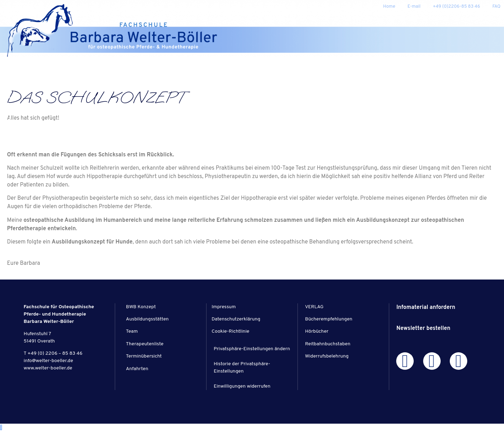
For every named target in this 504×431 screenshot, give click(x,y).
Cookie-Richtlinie (231, 331)
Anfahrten (137, 369)
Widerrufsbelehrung (327, 356)
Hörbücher (317, 331)
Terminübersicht (144, 356)
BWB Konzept (141, 307)
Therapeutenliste (145, 344)
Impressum (224, 307)
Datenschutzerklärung (236, 319)
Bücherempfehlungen (328, 319)
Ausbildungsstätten (147, 319)
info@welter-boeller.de (48, 361)
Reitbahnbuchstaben (328, 344)
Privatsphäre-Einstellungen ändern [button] (252, 349)
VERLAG (314, 307)
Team (132, 331)
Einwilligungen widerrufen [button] (242, 386)
